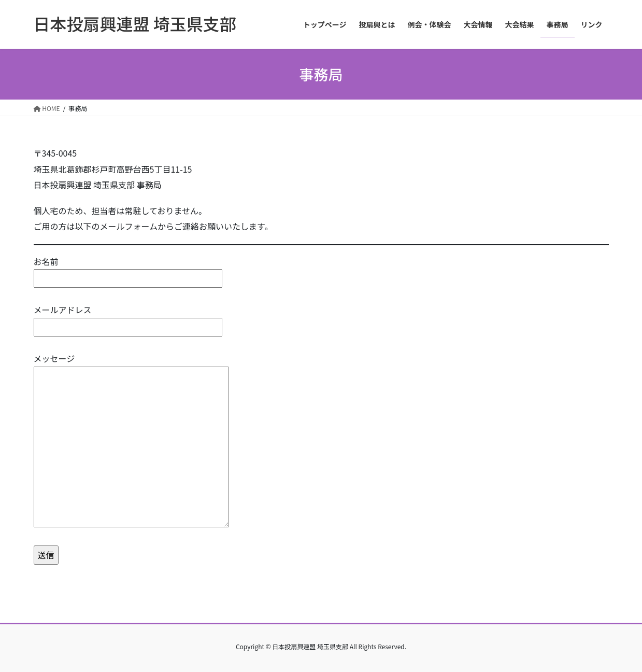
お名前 (128, 270)
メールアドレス (128, 318)
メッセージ (131, 441)
